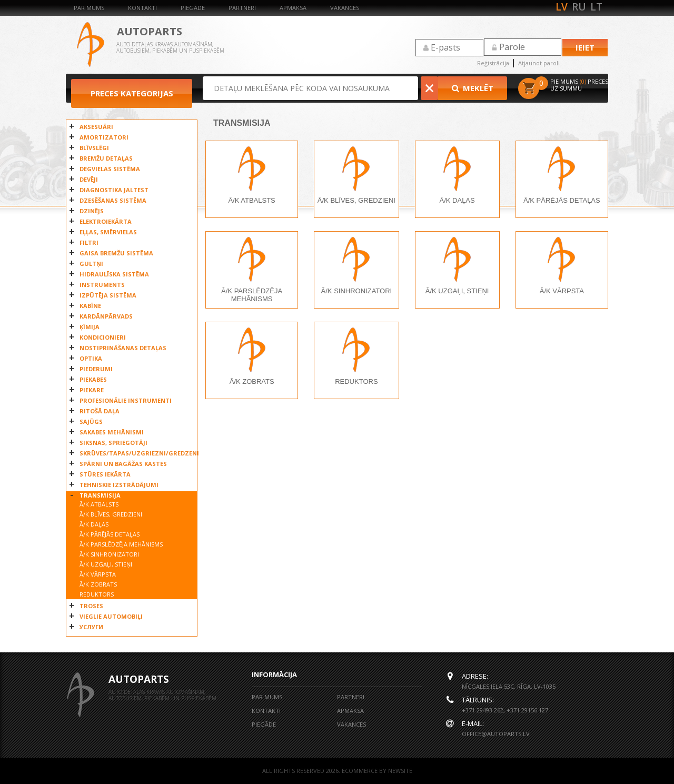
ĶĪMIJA (90, 327)
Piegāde (193, 8)
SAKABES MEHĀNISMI (112, 432)
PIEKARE (92, 390)
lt (596, 7)
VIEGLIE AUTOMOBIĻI (111, 616)
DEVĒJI (89, 179)
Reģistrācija (493, 63)
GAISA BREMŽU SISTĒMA (116, 253)
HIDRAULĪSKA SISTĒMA (114, 274)
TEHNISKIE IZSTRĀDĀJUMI (119, 485)
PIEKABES (93, 379)
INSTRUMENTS (102, 285)
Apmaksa (293, 8)
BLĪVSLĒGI (94, 148)
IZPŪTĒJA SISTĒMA (108, 295)
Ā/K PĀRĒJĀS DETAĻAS (110, 534)
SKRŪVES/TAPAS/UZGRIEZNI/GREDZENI (136, 453)
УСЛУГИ (91, 627)
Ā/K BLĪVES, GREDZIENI (111, 514)
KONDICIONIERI (103, 337)
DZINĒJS (92, 211)
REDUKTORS (97, 594)
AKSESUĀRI (96, 127)
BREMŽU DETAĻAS (106, 158)
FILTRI (89, 242)
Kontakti (142, 8)
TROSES (91, 606)
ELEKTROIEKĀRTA (106, 221)
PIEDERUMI (96, 369)
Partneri (242, 8)
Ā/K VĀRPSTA (98, 574)
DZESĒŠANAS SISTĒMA (113, 200)
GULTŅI (91, 264)
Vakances (345, 8)
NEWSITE (400, 771)
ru (579, 7)
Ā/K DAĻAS (94, 524)
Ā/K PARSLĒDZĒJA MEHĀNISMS (121, 544)
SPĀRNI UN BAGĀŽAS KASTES (123, 464)
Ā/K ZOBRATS (98, 584)
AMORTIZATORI (104, 137)
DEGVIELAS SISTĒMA (110, 169)
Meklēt (473, 88)
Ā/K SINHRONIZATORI (109, 554)
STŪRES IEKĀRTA (105, 474)
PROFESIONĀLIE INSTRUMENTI (126, 400)
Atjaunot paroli (539, 63)
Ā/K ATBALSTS (99, 504)
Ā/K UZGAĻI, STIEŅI (106, 564)
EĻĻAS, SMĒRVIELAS (108, 232)
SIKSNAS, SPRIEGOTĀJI (113, 443)
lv (562, 7)
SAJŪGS (91, 421)
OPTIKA (91, 358)
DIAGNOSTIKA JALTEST (114, 190)
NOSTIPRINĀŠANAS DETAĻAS (123, 348)
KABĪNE (90, 306)
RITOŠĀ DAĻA (100, 411)
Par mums (89, 8)
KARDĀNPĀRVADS (106, 316)
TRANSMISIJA (100, 495)
